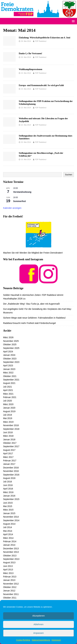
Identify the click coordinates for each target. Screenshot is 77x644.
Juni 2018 (8, 432)
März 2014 (8, 538)
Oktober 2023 (10, 359)
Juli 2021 (8, 387)
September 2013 (11, 559)
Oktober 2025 (10, 344)
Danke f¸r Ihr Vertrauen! (30, 53)
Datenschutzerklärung (41, 640)
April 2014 (8, 534)
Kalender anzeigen (12, 208)
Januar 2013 (9, 580)
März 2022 (8, 373)
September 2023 (11, 362)
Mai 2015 (8, 506)
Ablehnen (38, 624)
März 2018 (8, 436)
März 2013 (8, 573)
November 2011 (11, 594)
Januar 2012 (9, 591)
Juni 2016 (8, 485)
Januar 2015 (9, 513)
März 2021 (8, 394)
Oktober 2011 (10, 598)
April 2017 (8, 453)
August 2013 (9, 562)
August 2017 (9, 450)
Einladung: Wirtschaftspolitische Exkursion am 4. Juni (45, 38)
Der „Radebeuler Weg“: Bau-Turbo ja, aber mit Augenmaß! (32, 304)
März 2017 (8, 457)
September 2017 (11, 446)
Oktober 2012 (10, 587)
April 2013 (8, 570)
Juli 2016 (8, 482)
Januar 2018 (9, 439)
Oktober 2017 (10, 443)
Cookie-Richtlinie (23, 640)
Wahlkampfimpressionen (31, 69)
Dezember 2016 (11, 468)
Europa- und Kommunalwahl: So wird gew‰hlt (41, 85)
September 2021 (11, 380)
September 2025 (11, 348)
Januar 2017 (9, 464)
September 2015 (11, 499)
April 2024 (8, 352)
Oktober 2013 (10, 556)
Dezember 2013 (11, 548)
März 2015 (8, 510)
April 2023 (8, 366)
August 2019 (9, 411)
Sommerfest (19, 201)
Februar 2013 (10, 577)
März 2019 (8, 422)
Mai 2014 (8, 531)
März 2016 (8, 492)
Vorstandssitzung (22, 192)
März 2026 (8, 337)
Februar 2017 (10, 461)
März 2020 (8, 404)
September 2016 (11, 475)
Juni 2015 (8, 503)
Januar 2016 (9, 496)
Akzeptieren (38, 616)
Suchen (69, 175)
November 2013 (11, 552)
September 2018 (11, 429)
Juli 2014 (8, 527)
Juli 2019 (8, 415)
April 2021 (8, 390)
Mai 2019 (8, 418)
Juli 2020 (8, 401)
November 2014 (11, 517)
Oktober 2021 (10, 376)
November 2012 (11, 584)
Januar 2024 (9, 355)
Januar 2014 (9, 545)
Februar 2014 (10, 541)
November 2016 (11, 471)
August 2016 (9, 478)
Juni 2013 (8, 566)
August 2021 (9, 383)
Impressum (56, 640)
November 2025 (11, 341)
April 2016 (8, 489)
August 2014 (9, 524)
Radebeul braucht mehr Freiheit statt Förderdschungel (29, 323)
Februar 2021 (10, 397)
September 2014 (11, 520)
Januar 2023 (9, 369)
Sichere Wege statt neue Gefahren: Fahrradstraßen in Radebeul (34, 318)
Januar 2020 (9, 408)
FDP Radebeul (41, 41)
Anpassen (39, 633)
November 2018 (11, 425)
